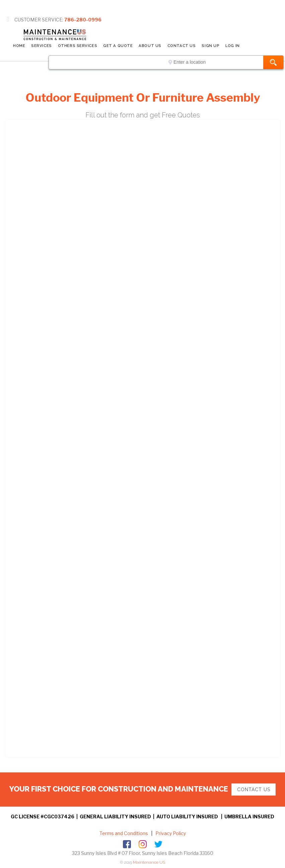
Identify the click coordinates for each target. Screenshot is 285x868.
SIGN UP (210, 46)
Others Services (78, 46)
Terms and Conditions (124, 833)
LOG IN (232, 46)
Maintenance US (149, 862)
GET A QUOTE (118, 46)
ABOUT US (150, 46)
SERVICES (41, 46)
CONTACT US (182, 46)
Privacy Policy (170, 833)
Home (19, 46)
